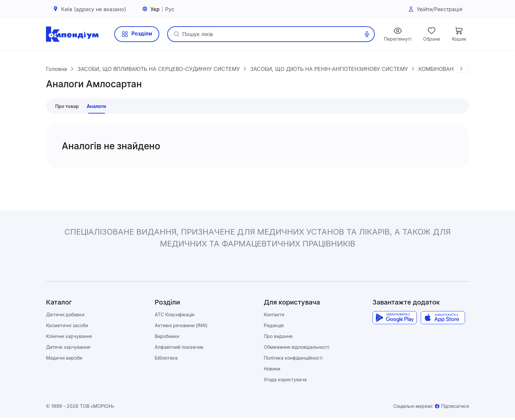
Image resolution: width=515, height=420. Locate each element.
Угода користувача (285, 382)
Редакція (274, 328)
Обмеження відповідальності (296, 350)
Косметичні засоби (67, 328)
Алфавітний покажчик (179, 350)
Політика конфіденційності (293, 360)
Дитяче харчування (68, 350)
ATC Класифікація (175, 317)
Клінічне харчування (69, 339)
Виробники (167, 339)
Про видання (278, 339)
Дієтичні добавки (65, 317)
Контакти (274, 317)
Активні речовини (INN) (181, 328)
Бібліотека (166, 360)
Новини (272, 371)
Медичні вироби (64, 360)
